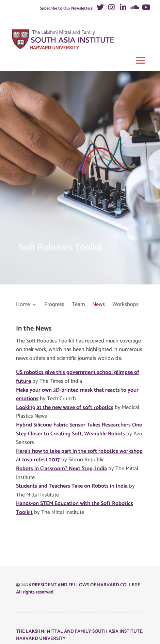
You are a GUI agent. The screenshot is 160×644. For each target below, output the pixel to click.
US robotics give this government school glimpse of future (78, 377)
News (99, 305)
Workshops (125, 305)
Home (23, 305)
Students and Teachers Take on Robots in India (72, 486)
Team (78, 305)
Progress (54, 305)
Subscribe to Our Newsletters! (67, 8)
